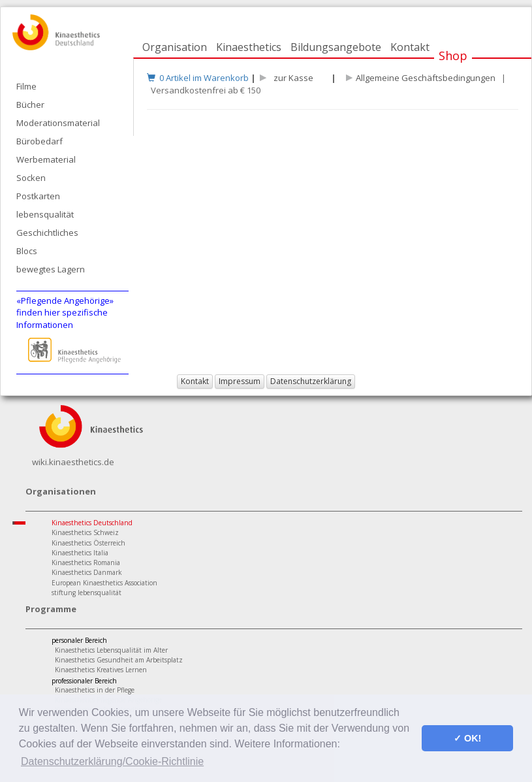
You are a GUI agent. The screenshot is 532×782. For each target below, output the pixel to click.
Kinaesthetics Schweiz (85, 532)
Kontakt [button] (195, 381)
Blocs (27, 251)
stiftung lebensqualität (86, 593)
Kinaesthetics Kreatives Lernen (101, 670)
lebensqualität (45, 214)
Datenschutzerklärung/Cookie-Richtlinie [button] (112, 761)
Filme (26, 86)
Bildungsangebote (336, 47)
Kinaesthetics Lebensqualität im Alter (111, 650)
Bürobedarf (39, 141)
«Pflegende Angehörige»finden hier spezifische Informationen (65, 313)
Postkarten (38, 196)
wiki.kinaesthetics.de (73, 462)
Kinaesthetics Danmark (87, 572)
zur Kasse (291, 78)
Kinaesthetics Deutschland (92, 523)
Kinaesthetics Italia (80, 553)
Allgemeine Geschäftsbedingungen (426, 78)
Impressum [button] (240, 381)
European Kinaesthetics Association (104, 583)
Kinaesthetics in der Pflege (95, 690)
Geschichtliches (47, 233)
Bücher (30, 105)
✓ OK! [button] (467, 738)
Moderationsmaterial (58, 123)
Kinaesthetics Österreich (88, 543)
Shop (453, 56)
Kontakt (410, 47)
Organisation (175, 47)
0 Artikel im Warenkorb (198, 78)
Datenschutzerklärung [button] (311, 381)
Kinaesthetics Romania (86, 562)
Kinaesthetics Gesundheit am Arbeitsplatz (119, 660)
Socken (31, 178)
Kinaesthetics (249, 47)
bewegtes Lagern (51, 269)
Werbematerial (46, 159)
